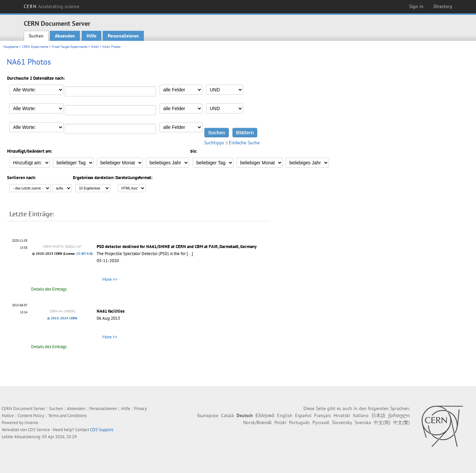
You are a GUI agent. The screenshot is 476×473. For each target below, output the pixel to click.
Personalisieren (123, 36)
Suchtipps (214, 143)
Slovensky (342, 422)
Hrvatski (342, 415)
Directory (443, 6)
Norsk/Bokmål (257, 422)
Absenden (65, 36)
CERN (52, 6)
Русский (321, 422)
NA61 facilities (111, 311)
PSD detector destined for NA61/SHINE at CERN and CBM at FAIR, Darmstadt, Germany (177, 247)
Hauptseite (11, 47)
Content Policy (31, 416)
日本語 (378, 415)
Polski (280, 422)
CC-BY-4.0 (84, 254)
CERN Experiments (35, 47)
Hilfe (91, 36)
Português (299, 422)
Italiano (361, 415)
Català (227, 415)
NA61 (95, 47)
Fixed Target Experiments (70, 47)
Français (322, 415)
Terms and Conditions (67, 416)
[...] (190, 254)
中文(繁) (401, 422)
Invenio (31, 423)
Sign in (416, 6)
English (285, 415)
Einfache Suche (244, 143)
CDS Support (102, 430)
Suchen (36, 36)
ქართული (399, 415)
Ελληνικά (265, 415)
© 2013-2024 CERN (62, 318)
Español (303, 415)
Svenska (363, 422)
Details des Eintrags (49, 289)
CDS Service (39, 430)
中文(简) (382, 422)
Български (208, 415)
